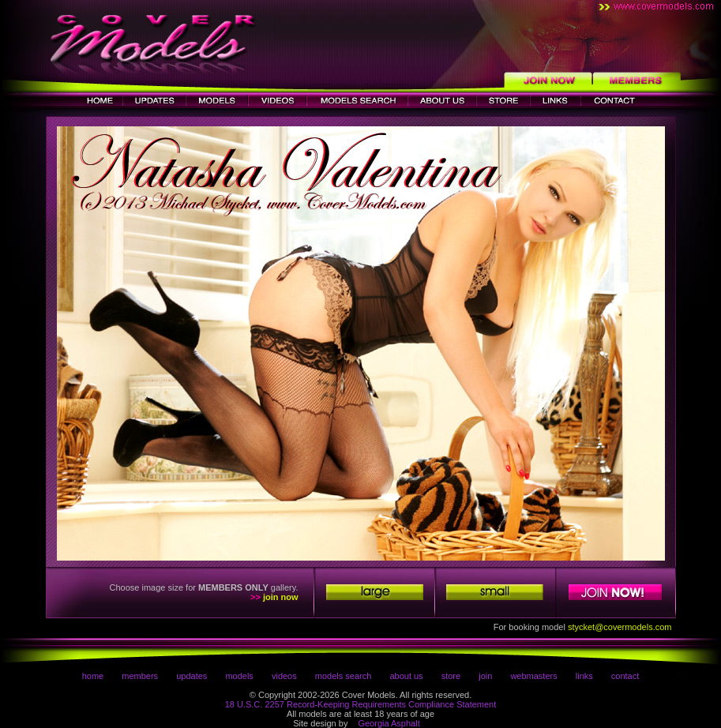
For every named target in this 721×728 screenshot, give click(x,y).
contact (625, 676)
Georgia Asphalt (389, 723)
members (140, 676)
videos (284, 676)
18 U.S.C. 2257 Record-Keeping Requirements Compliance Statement (361, 704)
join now (281, 597)
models (239, 676)
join (485, 676)
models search (344, 676)
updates (192, 676)
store (451, 676)
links (584, 676)
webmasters (533, 676)
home (93, 676)
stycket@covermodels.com (620, 627)
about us (406, 676)
